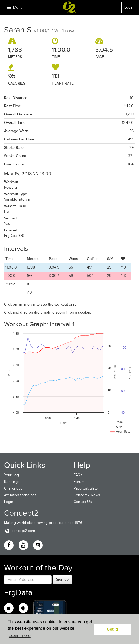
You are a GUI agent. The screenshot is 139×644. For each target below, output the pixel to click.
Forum (79, 482)
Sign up (62, 579)
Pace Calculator (86, 488)
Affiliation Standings (20, 495)
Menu (14, 9)
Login (129, 7)
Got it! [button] (112, 629)
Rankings (12, 482)
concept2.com (19, 531)
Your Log (11, 475)
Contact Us (83, 502)
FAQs (78, 475)
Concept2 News (87, 495)
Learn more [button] (20, 636)
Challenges (13, 488)
